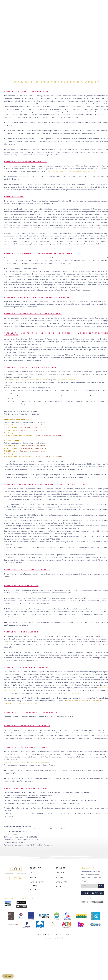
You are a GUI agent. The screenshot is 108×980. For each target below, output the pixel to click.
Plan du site (58, 935)
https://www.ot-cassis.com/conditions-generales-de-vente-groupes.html (73, 171)
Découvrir (36, 868)
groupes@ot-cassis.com (67, 380)
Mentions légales (45, 935)
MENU (54, 8)
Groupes (60, 868)
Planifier (35, 873)
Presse (59, 877)
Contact (67, 935)
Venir (33, 877)
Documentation (93, 893)
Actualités (62, 882)
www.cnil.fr (76, 693)
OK (101, 886)
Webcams (61, 887)
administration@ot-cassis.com (27, 703)
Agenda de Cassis (39, 890)
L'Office (60, 873)
